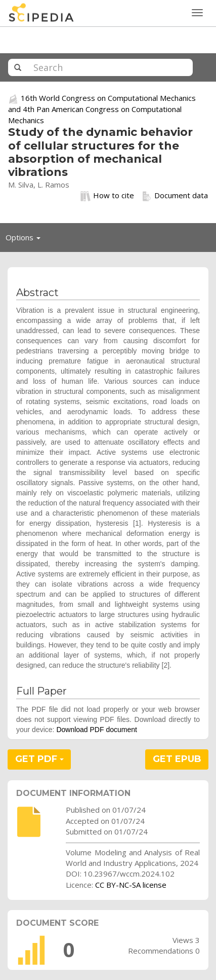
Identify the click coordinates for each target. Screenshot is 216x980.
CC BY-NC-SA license (131, 885)
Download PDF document (97, 730)
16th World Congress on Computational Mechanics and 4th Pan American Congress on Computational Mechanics (102, 109)
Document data (175, 196)
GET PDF (39, 759)
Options (26, 240)
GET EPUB (177, 759)
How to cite (107, 196)
